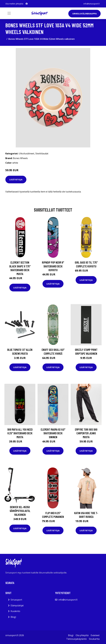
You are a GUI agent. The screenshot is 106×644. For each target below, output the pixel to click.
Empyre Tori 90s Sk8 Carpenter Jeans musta (86, 433)
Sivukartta (94, 639)
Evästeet (95, 635)
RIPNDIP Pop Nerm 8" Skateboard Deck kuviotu (53, 266)
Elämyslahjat (17, 605)
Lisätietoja (16, 179)
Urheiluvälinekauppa (84, 14)
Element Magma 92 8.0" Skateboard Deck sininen (53, 433)
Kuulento (15, 611)
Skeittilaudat (42, 154)
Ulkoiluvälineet (26, 154)
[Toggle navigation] (9, 13)
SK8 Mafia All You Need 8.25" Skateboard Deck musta (20, 433)
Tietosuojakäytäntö (76, 639)
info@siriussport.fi (92, 4)
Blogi (13, 617)
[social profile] (27, 4)
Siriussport (16, 600)
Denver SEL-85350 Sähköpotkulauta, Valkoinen (20, 511)
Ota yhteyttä (82, 635)
